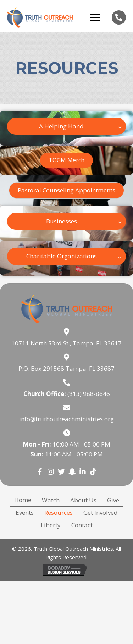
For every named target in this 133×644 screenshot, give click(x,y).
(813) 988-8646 (89, 394)
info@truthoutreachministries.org (66, 419)
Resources (59, 513)
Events (25, 513)
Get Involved (101, 513)
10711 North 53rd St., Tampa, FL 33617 (66, 343)
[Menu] (95, 17)
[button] (66, 190)
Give (113, 500)
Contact (82, 525)
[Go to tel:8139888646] (119, 17)
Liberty (51, 525)
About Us (83, 500)
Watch (51, 500)
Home (23, 500)
